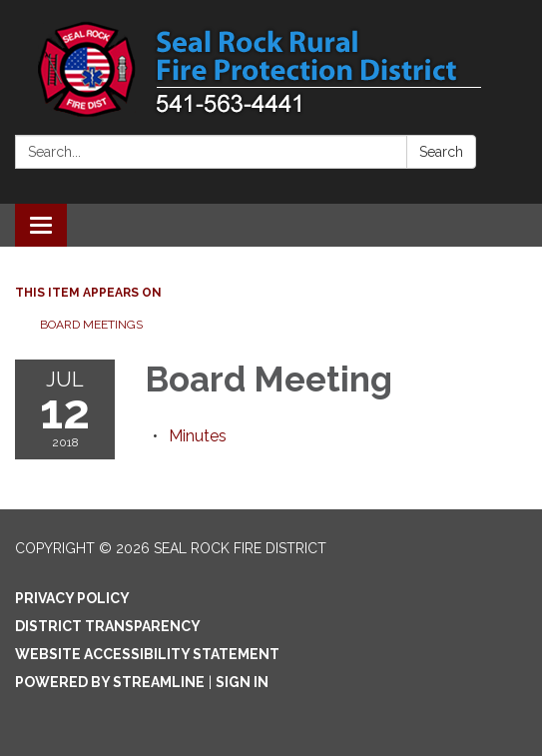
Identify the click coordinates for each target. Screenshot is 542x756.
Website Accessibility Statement (147, 654)
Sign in (242, 682)
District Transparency (108, 626)
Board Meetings (91, 325)
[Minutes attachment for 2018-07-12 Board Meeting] (198, 436)
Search (441, 152)
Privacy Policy (72, 598)
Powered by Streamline (110, 682)
